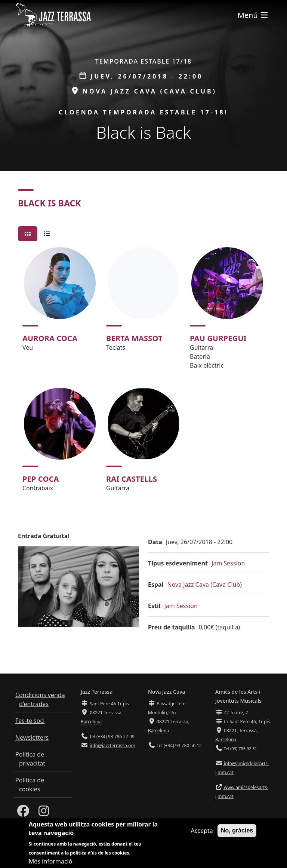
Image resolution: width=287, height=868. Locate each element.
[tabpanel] (143, 373)
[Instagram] (44, 813)
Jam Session (228, 563)
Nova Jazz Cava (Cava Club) (204, 585)
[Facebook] (23, 813)
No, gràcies (237, 833)
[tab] (28, 234)
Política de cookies (30, 785)
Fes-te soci (30, 721)
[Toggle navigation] (253, 15)
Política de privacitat (30, 759)
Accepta (202, 834)
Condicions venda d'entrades (40, 699)
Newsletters (32, 737)
